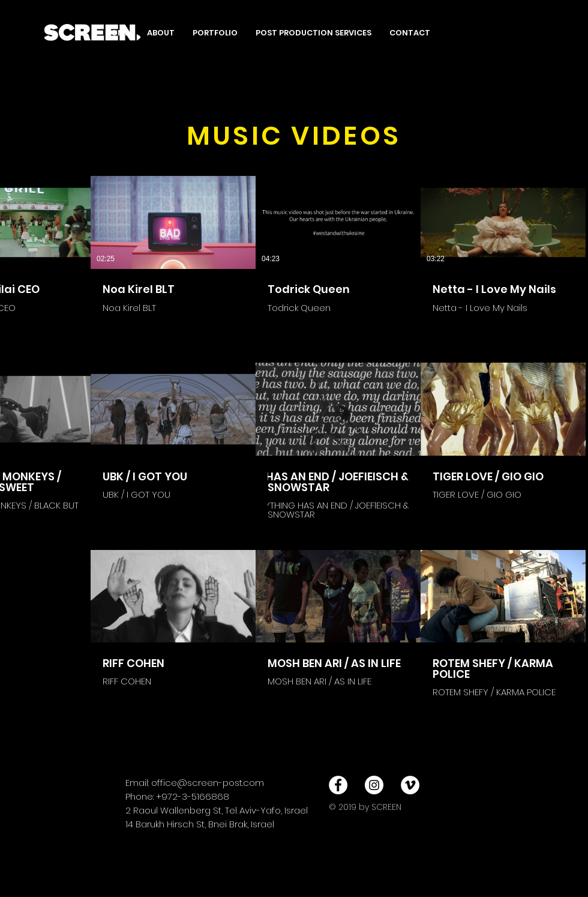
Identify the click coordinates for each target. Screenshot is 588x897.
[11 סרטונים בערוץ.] (294, 441)
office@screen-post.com (208, 783)
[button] (215, 33)
